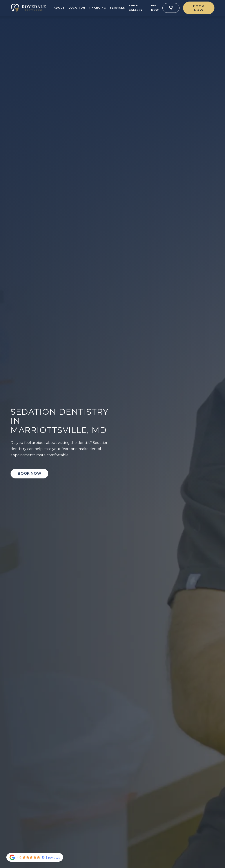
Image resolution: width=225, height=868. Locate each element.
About (59, 8)
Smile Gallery (136, 8)
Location (77, 8)
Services (117, 8)
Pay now (155, 8)
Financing (97, 8)
